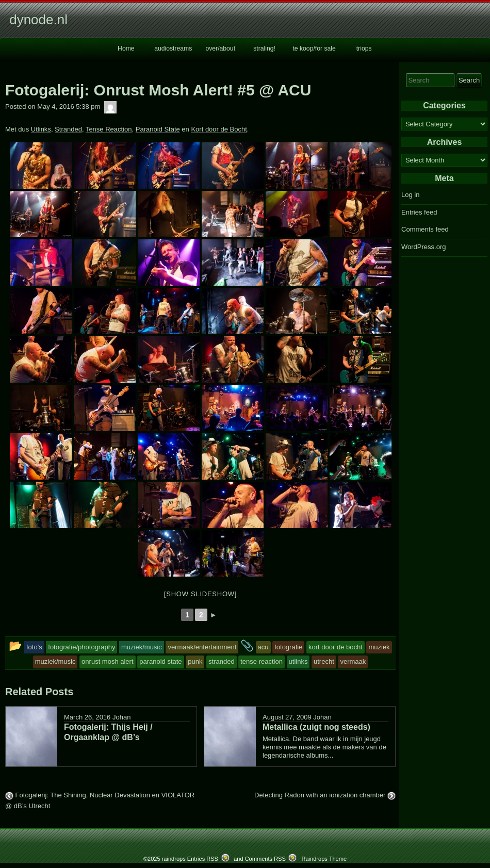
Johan (121, 717)
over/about (220, 48)
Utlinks (41, 129)
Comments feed (425, 229)
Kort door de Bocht (219, 129)
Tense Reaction (109, 129)
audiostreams (173, 48)
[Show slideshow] (200, 594)
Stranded (68, 129)
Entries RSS (203, 859)
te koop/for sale (314, 48)
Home (126, 48)
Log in (410, 195)
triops (364, 48)
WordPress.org (423, 247)
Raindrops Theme (324, 859)
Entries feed (419, 212)
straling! (264, 48)
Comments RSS (265, 859)
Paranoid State (158, 129)
